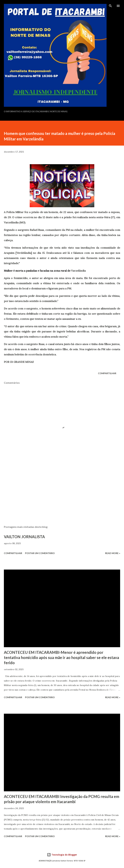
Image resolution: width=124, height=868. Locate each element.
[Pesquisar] (110, 6)
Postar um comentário (40, 553)
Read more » (113, 553)
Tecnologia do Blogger (62, 855)
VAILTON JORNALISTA (24, 537)
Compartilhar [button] (107, 373)
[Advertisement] (62, 492)
